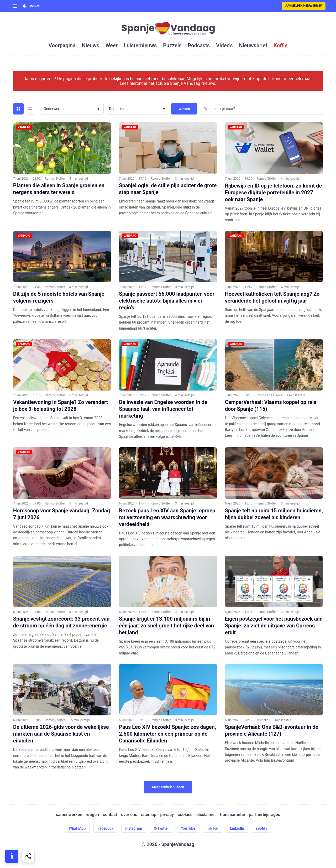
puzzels (172, 45)
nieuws (91, 45)
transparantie (232, 815)
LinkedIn (237, 828)
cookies (185, 815)
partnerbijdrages (264, 815)
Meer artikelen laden (168, 787)
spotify (262, 828)
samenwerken (69, 815)
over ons (129, 815)
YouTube (188, 828)
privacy (167, 815)
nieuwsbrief (253, 45)
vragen (93, 815)
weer (112, 45)
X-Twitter (161, 828)
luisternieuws (140, 45)
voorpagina (62, 45)
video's (224, 45)
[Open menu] (15, 6)
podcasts (199, 45)
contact (110, 815)
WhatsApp (77, 828)
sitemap (149, 815)
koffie (280, 45)
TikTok (213, 828)
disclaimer (206, 815)
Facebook (105, 828)
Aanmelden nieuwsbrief (304, 6)
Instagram (134, 828)
